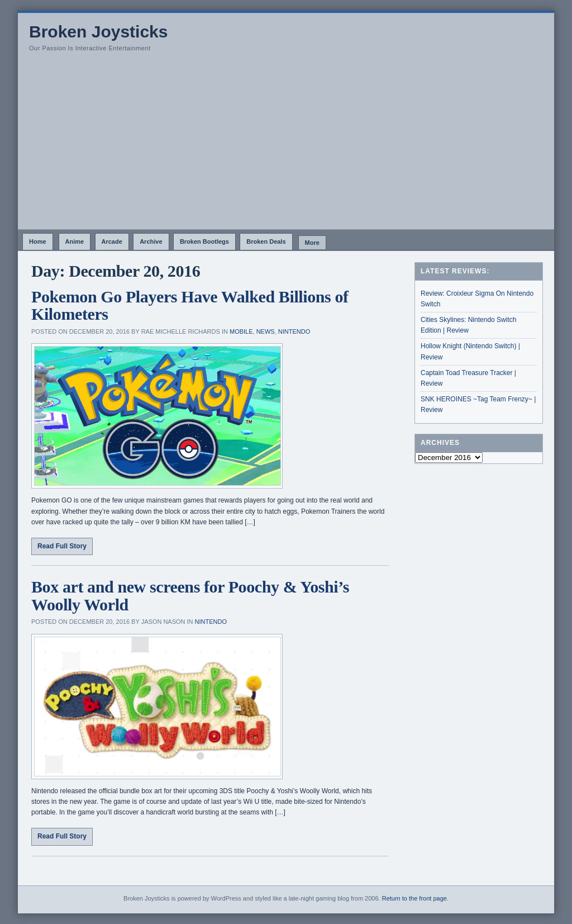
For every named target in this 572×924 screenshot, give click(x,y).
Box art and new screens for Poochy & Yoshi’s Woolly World (190, 596)
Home (38, 241)
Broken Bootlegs (204, 241)
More (312, 243)
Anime (75, 241)
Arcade (112, 241)
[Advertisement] (286, 145)
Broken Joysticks (98, 32)
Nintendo (294, 331)
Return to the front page (414, 898)
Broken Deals (266, 241)
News (266, 331)
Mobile (241, 331)
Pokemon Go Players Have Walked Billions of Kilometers (190, 305)
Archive (151, 241)
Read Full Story (62, 546)
